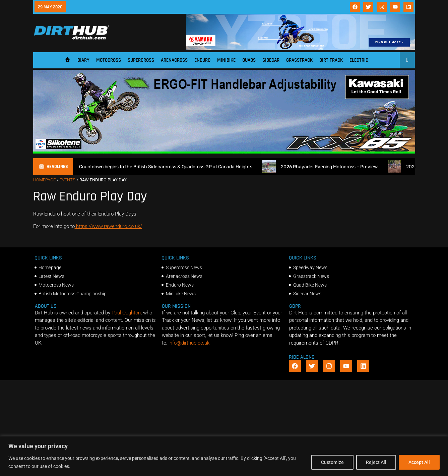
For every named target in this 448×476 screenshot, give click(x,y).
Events (68, 180)
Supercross (141, 60)
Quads (249, 60)
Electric (359, 60)
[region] (224, 456)
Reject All (376, 462)
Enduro (202, 60)
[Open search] (407, 60)
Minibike (226, 60)
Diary (83, 60)
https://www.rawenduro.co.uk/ (108, 226)
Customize (332, 462)
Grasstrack (299, 60)
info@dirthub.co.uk (189, 343)
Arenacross (174, 60)
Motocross (109, 60)
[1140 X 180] (301, 48)
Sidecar (271, 60)
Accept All (419, 462)
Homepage (44, 180)
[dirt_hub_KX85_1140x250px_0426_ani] (224, 152)
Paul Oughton (126, 313)
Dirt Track (331, 60)
